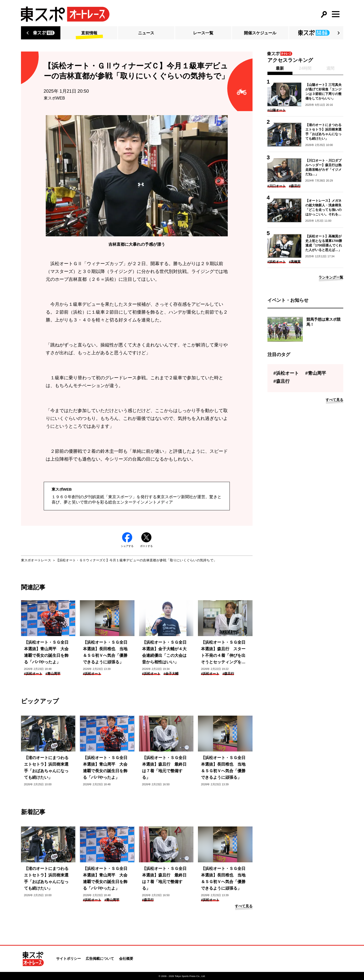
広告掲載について (100, 959)
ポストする (146, 540)
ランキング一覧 (331, 277)
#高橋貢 (295, 262)
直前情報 (89, 33)
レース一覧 (203, 33)
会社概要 (126, 959)
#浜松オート (33, 674)
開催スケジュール (260, 33)
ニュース (146, 33)
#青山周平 (53, 674)
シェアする (127, 540)
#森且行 (228, 674)
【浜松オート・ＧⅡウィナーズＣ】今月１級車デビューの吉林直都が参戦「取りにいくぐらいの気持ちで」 (136, 560)
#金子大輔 (171, 674)
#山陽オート (277, 110)
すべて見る (244, 906)
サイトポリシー (69, 959)
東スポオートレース (36, 560)
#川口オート (277, 186)
